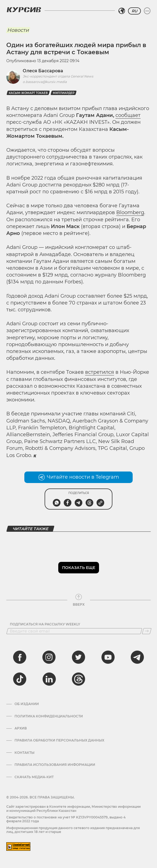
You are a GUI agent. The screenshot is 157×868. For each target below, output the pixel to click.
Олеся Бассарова (43, 71)
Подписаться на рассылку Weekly (45, 624)
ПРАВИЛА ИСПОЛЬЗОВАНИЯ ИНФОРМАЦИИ (55, 765)
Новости (18, 30)
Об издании (27, 704)
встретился (100, 372)
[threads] (78, 679)
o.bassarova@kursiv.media (45, 82)
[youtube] (108, 657)
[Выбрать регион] (122, 11)
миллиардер (64, 93)
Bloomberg (130, 212)
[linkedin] (49, 679)
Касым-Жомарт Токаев (28, 93)
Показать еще (79, 568)
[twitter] (78, 657)
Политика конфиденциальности (49, 716)
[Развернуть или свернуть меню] (147, 11)
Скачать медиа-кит (34, 777)
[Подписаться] (147, 631)
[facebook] (20, 657)
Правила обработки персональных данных (59, 740)
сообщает (128, 115)
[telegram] (137, 657)
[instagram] (49, 657)
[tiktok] (20, 679)
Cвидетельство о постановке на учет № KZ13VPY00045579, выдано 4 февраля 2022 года (66, 819)
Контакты (24, 753)
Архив (21, 728)
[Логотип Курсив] (24, 10)
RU (134, 11)
